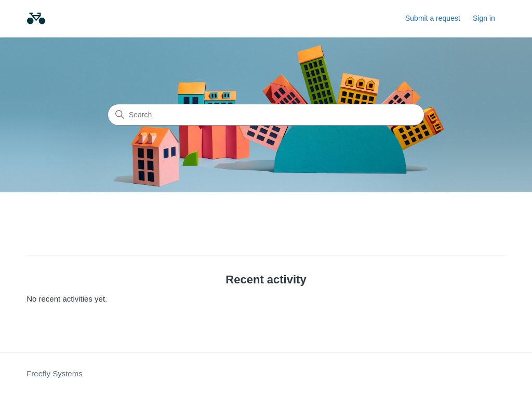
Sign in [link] (484, 18)
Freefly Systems (55, 373)
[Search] (266, 115)
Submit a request (433, 18)
